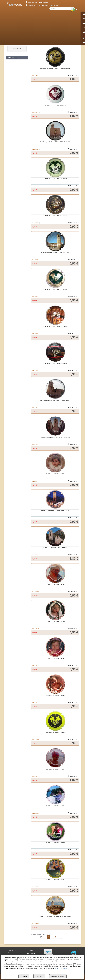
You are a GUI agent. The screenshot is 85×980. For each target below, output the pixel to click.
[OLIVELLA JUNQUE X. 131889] (55, 758)
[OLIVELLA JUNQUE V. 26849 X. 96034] (55, 352)
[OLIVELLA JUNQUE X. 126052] (55, 684)
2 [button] (52, 937)
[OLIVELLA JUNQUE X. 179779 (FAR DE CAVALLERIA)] (55, 905)
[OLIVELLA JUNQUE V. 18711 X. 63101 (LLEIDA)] (55, 241)
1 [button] (49, 937)
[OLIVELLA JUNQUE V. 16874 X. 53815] (55, 168)
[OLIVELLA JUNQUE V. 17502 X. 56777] (55, 205)
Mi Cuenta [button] (29, 951)
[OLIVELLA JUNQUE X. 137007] (55, 832)
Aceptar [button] (24, 976)
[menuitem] (31, 2)
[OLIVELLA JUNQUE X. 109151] (55, 463)
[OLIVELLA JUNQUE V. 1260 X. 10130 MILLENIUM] (55, 57)
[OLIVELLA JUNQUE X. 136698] (55, 795)
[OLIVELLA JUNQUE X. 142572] (55, 869)
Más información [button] (61, 968)
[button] (14, 4)
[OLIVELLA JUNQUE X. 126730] (55, 721)
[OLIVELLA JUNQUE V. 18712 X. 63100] (55, 278)
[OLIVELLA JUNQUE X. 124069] (55, 610)
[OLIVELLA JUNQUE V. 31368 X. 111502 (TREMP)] (55, 389)
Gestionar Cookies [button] (58, 976)
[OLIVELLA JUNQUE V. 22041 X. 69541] (55, 315)
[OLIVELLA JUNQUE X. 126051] (55, 647)
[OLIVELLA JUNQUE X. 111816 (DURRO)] (55, 537)
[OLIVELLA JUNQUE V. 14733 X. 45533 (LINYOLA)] (55, 131)
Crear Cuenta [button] (30, 953)
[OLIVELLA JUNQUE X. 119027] (55, 573)
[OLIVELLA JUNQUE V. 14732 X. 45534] (55, 94)
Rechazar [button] (39, 976)
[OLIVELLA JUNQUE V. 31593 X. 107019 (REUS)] (55, 426)
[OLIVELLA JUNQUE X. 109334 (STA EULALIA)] (55, 500)
